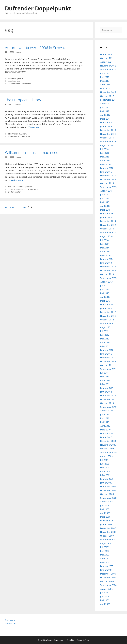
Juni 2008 (105, 505)
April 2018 (105, 85)
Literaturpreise (14, 81)
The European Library (23, 100)
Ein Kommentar (14, 192)
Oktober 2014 (107, 229)
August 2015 (106, 191)
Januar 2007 (106, 570)
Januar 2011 (106, 392)
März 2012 (105, 346)
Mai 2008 (105, 509)
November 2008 (108, 490)
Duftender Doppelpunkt (38, 8)
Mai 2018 (105, 81)
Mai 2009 (105, 468)
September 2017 (108, 100)
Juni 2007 (105, 551)
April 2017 (105, 115)
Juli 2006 (104, 593)
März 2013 (105, 301)
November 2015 (108, 179)
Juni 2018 (105, 77)
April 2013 (105, 297)
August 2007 (106, 543)
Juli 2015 (104, 195)
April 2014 (105, 251)
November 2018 (108, 66)
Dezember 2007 (108, 528)
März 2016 (105, 164)
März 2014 (105, 255)
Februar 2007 (107, 566)
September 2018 (108, 69)
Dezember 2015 (108, 176)
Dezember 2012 (108, 312)
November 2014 (108, 225)
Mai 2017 (105, 111)
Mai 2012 (105, 339)
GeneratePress (83, 640)
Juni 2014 (105, 244)
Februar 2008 (107, 521)
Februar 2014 (107, 259)
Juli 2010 (104, 414)
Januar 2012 (106, 354)
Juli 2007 (104, 547)
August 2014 (106, 236)
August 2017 (106, 104)
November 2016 (108, 134)
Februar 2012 (107, 350)
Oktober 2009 (107, 449)
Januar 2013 (106, 308)
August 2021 (106, 62)
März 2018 (105, 88)
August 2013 (106, 282)
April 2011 (105, 380)
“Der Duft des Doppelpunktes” (20, 187)
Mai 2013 (105, 293)
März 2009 (105, 475)
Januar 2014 (106, 263)
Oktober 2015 (107, 183)
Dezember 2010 (108, 395)
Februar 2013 (107, 304)
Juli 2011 (104, 373)
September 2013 (108, 278)
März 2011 (105, 384)
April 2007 (105, 559)
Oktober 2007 (107, 536)
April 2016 (105, 160)
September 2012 (108, 323)
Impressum (11, 620)
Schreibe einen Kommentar (19, 84)
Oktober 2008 (107, 494)
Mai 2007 (105, 555)
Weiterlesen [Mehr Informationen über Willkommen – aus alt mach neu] (17, 180)
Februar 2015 (107, 213)
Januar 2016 (106, 172)
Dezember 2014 (108, 221)
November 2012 (108, 316)
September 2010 (108, 407)
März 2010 (105, 430)
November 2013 (108, 270)
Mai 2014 (105, 248)
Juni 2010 (105, 418)
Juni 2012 (105, 335)
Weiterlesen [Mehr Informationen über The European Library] (34, 127)
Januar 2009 (106, 483)
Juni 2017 (105, 107)
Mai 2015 (105, 202)
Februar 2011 (107, 388)
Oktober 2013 (107, 274)
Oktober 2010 (107, 403)
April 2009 (105, 471)
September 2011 (108, 369)
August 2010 (106, 411)
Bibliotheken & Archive (17, 134)
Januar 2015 (106, 217)
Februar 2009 (107, 479)
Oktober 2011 (107, 365)
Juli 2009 (104, 460)
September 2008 (108, 498)
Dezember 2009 (108, 441)
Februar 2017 (107, 122)
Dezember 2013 (108, 267)
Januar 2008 (106, 524)
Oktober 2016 (107, 138)
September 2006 (108, 585)
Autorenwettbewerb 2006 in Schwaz (35, 48)
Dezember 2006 (108, 574)
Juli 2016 (104, 149)
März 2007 (105, 562)
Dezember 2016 (108, 130)
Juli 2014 (104, 240)
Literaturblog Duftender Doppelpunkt (23, 189)
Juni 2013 (105, 289)
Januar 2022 (106, 54)
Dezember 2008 (108, 486)
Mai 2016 (105, 157)
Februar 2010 (107, 433)
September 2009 (108, 452)
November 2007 (108, 532)
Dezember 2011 (108, 358)
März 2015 (105, 210)
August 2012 (106, 327)
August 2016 (106, 145)
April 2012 (105, 342)
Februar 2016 (107, 168)
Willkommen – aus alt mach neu (32, 152)
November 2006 (108, 577)
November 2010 (108, 399)
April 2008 (105, 513)
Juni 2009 (105, 464)
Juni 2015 (105, 198)
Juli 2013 (104, 286)
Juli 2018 (104, 73)
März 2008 (105, 517)
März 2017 (105, 119)
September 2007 (108, 540)
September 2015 (108, 187)
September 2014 (108, 233)
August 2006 (106, 589)
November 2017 (108, 92)
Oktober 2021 (107, 58)
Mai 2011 (105, 377)
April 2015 (105, 206)
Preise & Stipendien (16, 78)
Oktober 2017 (107, 96)
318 (25, 207)
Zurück (10, 207)
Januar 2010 (106, 437)
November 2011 (108, 361)
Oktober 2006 (107, 581)
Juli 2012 (104, 331)
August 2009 (106, 456)
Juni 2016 (105, 153)
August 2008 (106, 502)
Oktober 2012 (107, 320)
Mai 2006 (105, 600)
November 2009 (108, 445)
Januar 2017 (106, 126)
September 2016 (108, 142)
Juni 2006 (105, 596)
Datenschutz (11, 623)
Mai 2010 (105, 422)
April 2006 (105, 604)
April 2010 (105, 426)
